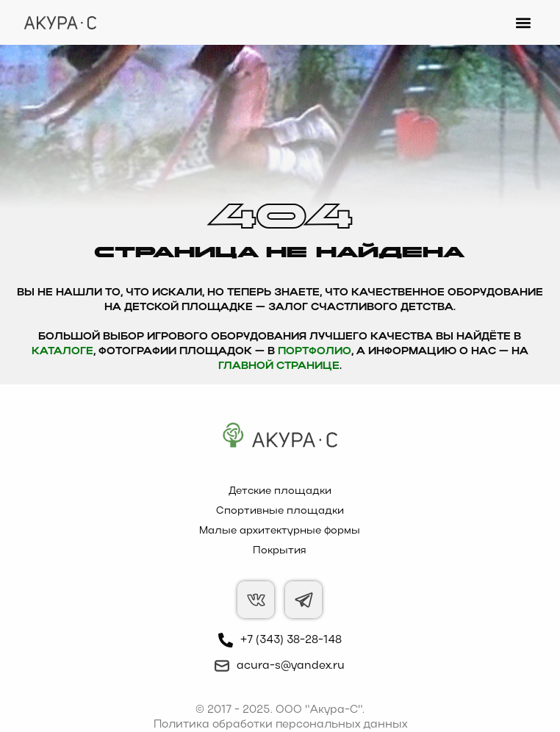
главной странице (279, 366)
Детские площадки (280, 491)
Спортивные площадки (280, 511)
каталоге (62, 352)
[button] (524, 22)
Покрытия (280, 551)
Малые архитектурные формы (280, 531)
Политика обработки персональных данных (280, 725)
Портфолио (315, 352)
